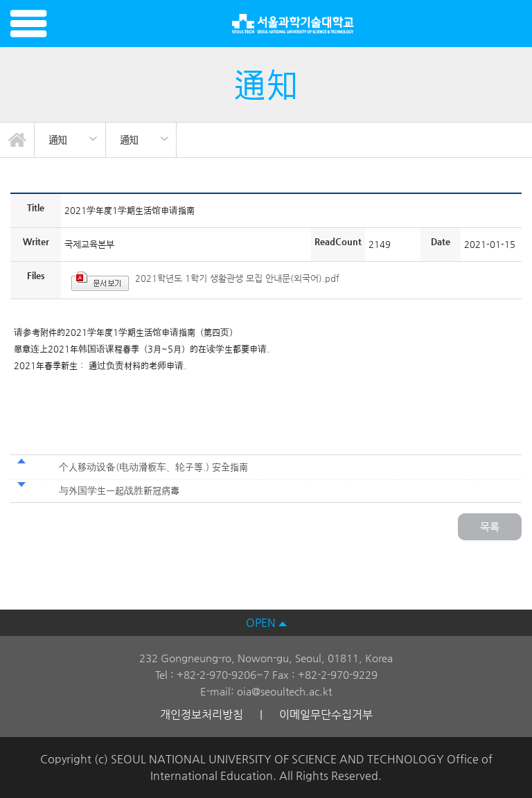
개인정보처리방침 (202, 715)
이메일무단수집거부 (326, 715)
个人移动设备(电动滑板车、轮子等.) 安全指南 (155, 467)
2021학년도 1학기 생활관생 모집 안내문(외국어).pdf (237, 278)
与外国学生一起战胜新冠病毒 (119, 490)
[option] (70, 140)
